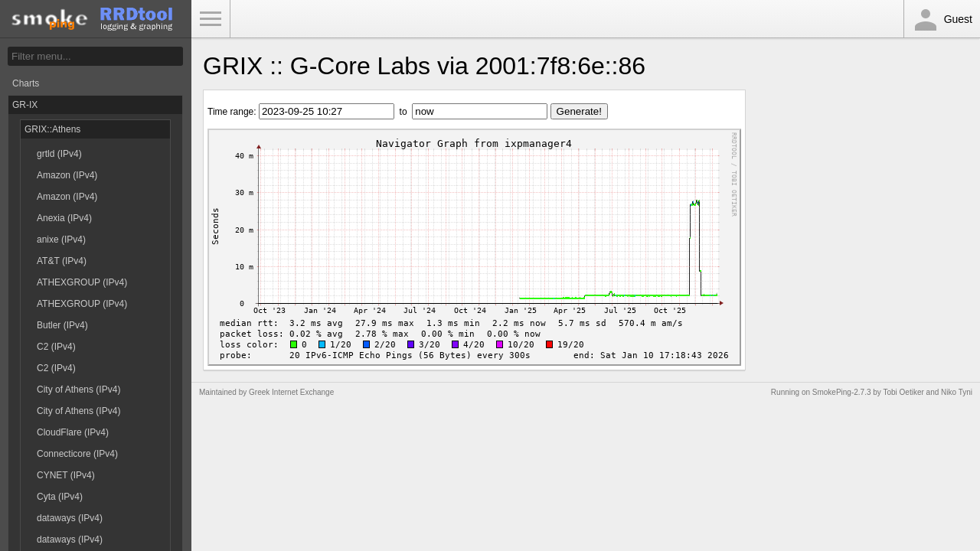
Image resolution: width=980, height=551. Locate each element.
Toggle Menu (211, 19)
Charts (26, 83)
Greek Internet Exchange (291, 392)
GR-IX (25, 105)
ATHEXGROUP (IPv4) (82, 282)
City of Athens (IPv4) (78, 390)
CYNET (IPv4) (66, 475)
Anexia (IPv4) (64, 218)
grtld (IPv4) (59, 154)
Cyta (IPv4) (60, 497)
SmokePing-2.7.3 (842, 392)
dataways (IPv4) (70, 518)
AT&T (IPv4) (62, 261)
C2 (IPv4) (56, 347)
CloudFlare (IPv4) (73, 432)
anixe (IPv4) (61, 240)
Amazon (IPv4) (67, 175)
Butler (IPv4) (62, 325)
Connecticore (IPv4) (77, 454)
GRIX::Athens (52, 129)
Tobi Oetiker (903, 392)
